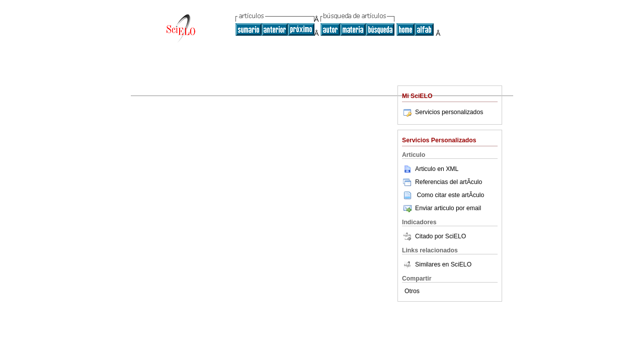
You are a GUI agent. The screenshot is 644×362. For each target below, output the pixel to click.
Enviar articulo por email (441, 208)
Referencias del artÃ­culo (442, 182)
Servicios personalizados (442, 112)
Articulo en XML (430, 169)
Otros (412, 291)
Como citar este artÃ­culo (450, 195)
